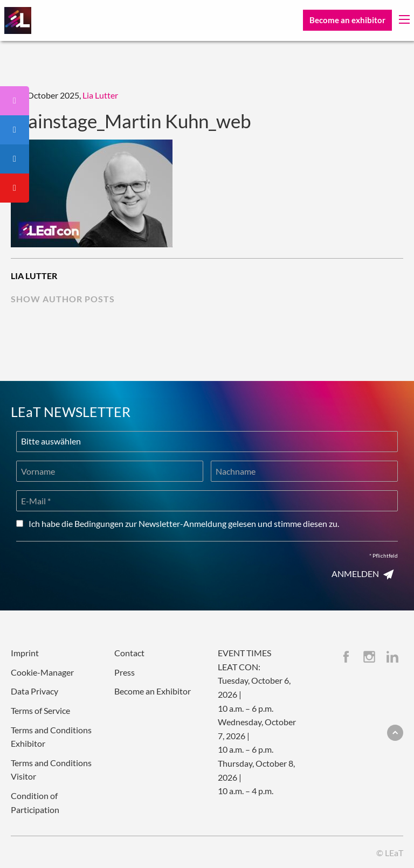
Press (125, 672)
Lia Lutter (100, 95)
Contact (129, 653)
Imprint (25, 653)
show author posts (63, 299)
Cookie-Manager (42, 672)
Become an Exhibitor (153, 691)
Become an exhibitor (347, 20)
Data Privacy (34, 691)
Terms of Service (40, 710)
